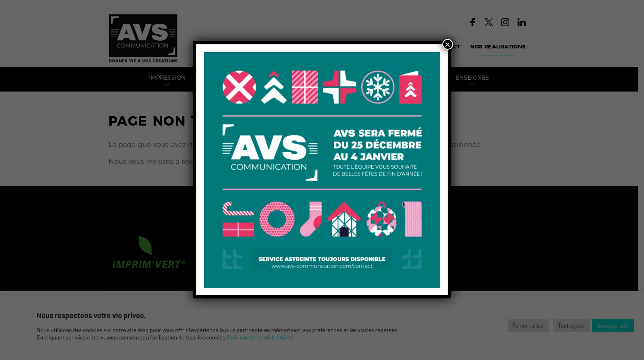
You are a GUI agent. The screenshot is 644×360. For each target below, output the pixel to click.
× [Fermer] (448, 44)
